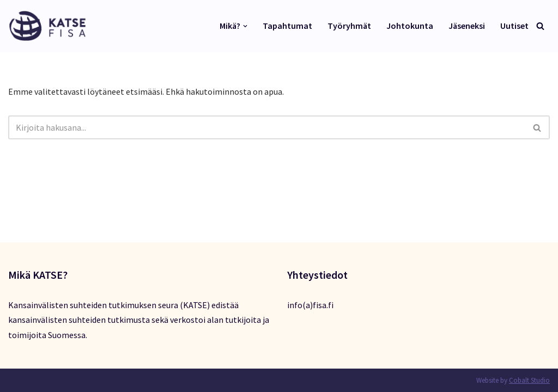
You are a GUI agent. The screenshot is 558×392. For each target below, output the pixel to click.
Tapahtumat (287, 26)
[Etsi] (540, 26)
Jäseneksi (467, 26)
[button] (245, 26)
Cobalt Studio (529, 380)
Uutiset (514, 26)
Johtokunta (410, 26)
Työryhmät (349, 26)
